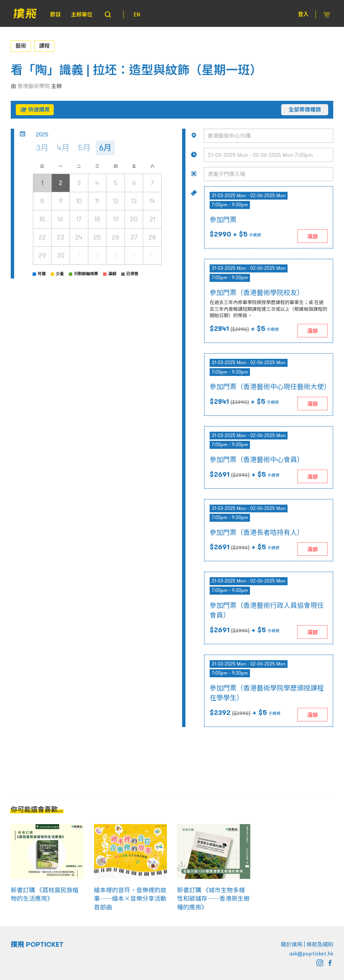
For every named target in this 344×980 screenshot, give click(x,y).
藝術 (21, 46)
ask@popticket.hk (311, 953)
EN (137, 14)
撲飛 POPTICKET (37, 944)
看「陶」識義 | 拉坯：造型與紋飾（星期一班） (136, 70)
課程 (44, 46)
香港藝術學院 (34, 86)
